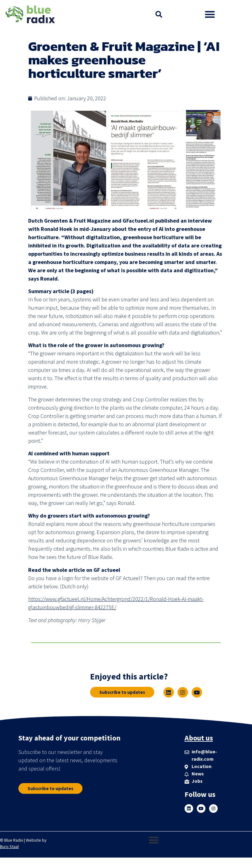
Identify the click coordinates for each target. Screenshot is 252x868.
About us (199, 738)
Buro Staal (9, 847)
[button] (159, 14)
